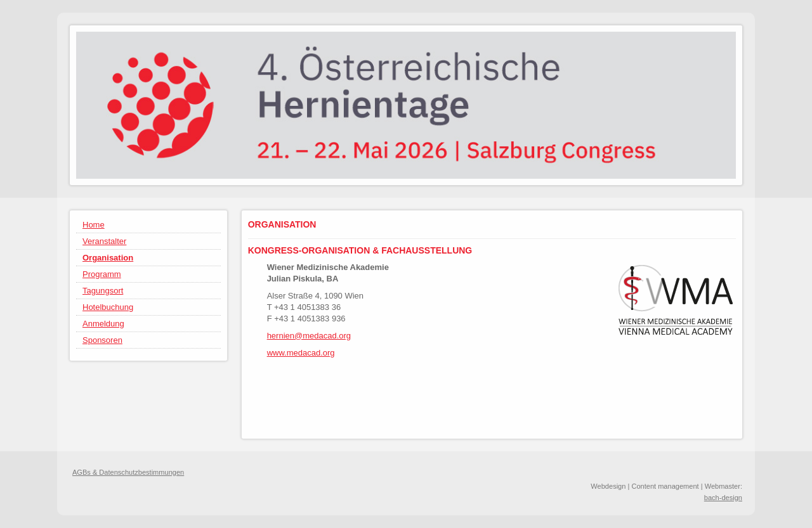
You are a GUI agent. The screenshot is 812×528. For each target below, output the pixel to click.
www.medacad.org (301, 353)
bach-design (723, 498)
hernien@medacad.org (309, 336)
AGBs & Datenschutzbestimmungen (128, 472)
